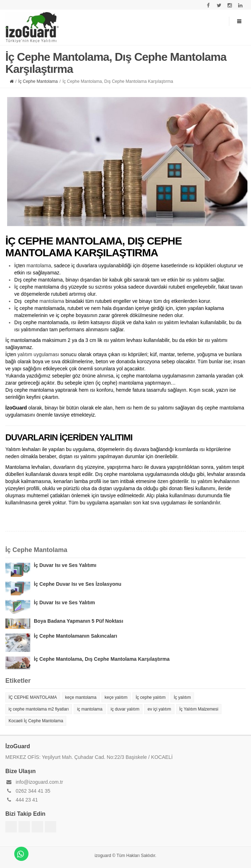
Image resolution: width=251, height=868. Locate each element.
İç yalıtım (182, 697)
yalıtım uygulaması (38, 354)
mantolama (52, 301)
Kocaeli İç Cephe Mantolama (36, 721)
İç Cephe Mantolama (38, 81)
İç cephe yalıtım (151, 697)
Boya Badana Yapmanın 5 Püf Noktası (79, 621)
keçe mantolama (81, 697)
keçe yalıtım (116, 697)
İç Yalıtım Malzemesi (199, 709)
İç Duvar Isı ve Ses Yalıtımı (65, 565)
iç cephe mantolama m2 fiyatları (39, 709)
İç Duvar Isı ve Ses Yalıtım (64, 602)
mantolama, (39, 266)
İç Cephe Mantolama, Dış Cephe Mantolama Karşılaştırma (102, 659)
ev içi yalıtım (159, 709)
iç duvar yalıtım (125, 709)
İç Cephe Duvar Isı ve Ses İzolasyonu (78, 584)
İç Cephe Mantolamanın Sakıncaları (75, 636)
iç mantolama (90, 709)
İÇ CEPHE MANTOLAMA (33, 697)
